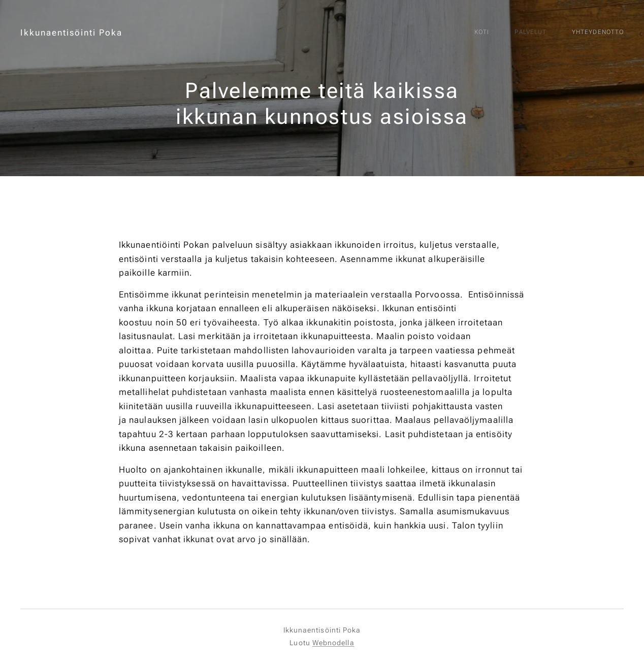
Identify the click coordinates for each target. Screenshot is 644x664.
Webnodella (333, 643)
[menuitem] (566, 33)
